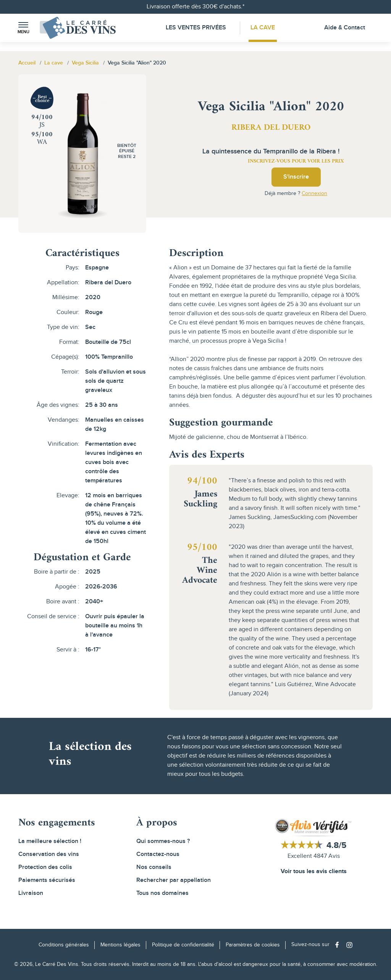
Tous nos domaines (162, 893)
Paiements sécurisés (47, 880)
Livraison (31, 893)
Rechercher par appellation (174, 880)
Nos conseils (154, 867)
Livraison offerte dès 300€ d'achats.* (195, 7)
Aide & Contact (345, 28)
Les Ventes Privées (196, 28)
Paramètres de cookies (253, 945)
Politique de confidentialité (183, 945)
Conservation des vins (49, 854)
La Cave (263, 28)
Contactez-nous (158, 854)
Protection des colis (45, 867)
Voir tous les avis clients (314, 871)
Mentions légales (120, 945)
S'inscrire (296, 177)
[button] (23, 28)
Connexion (314, 193)
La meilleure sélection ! (50, 841)
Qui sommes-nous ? (163, 841)
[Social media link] (339, 945)
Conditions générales (64, 945)
